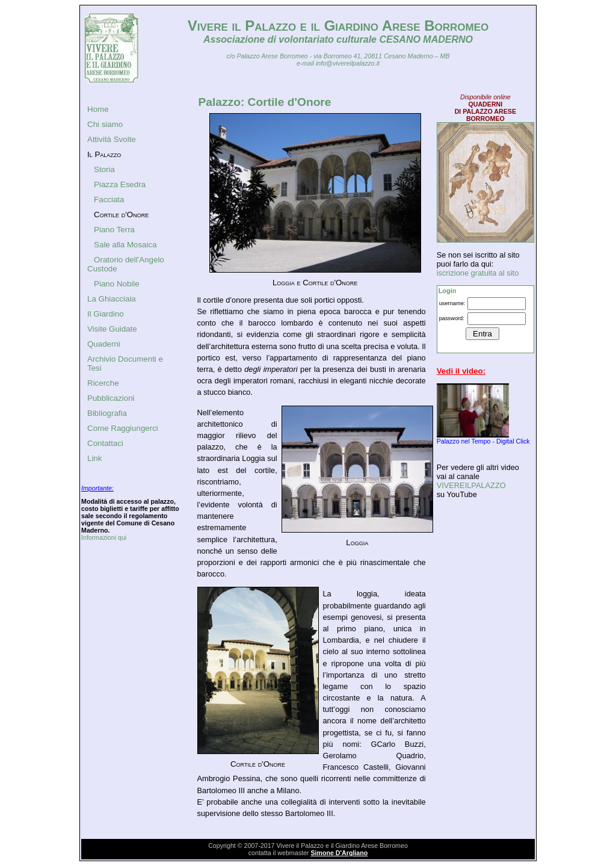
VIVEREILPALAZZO (471, 485)
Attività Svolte (112, 139)
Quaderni (104, 344)
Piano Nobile (117, 284)
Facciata (109, 199)
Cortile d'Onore (121, 215)
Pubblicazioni (111, 398)
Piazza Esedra (120, 184)
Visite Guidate (112, 329)
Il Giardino (106, 314)
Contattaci (105, 443)
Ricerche (103, 383)
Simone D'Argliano (339, 853)
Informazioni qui (104, 537)
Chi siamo (105, 124)
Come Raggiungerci (123, 428)
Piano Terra (114, 230)
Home (98, 109)
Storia (104, 169)
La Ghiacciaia (112, 299)
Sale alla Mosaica (125, 245)
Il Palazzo (104, 154)
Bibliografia (107, 413)
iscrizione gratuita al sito (478, 273)
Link (94, 458)
